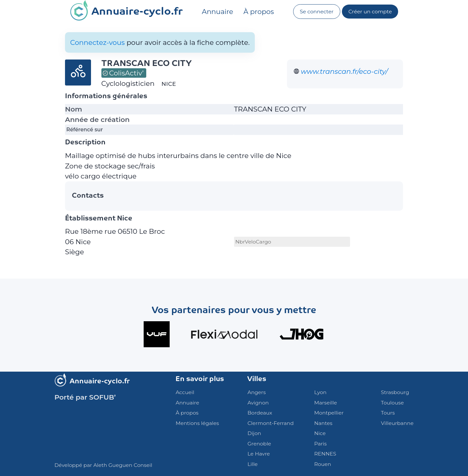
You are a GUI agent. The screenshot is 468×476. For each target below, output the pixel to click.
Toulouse (392, 403)
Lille (253, 464)
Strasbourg (395, 392)
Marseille (326, 403)
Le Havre (259, 454)
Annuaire (217, 12)
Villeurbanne (397, 423)
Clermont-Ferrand (270, 423)
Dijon (254, 433)
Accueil (185, 392)
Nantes (323, 423)
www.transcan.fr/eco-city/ (344, 71)
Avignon (258, 403)
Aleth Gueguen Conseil (123, 465)
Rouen (323, 464)
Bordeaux (260, 413)
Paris (320, 444)
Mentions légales (197, 423)
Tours (388, 413)
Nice (320, 433)
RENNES (325, 454)
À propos (259, 12)
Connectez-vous (97, 42)
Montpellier (329, 413)
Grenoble (259, 444)
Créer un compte (370, 12)
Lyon (320, 392)
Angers (256, 392)
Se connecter (317, 12)
